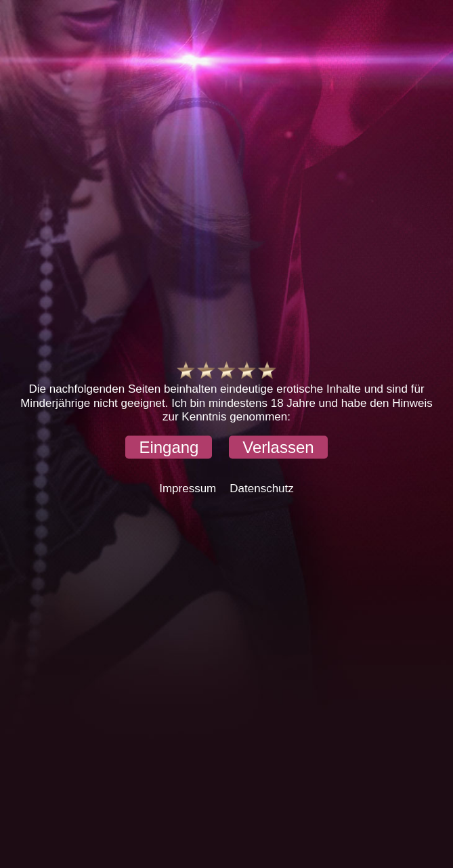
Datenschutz (262, 488)
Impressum (188, 488)
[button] (169, 447)
